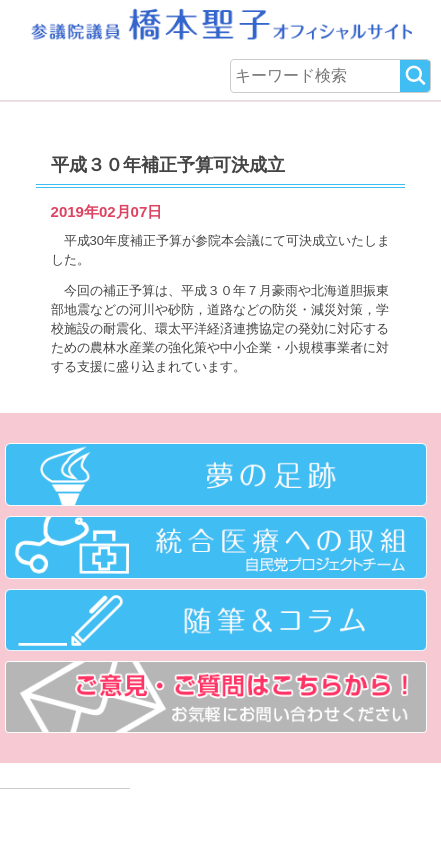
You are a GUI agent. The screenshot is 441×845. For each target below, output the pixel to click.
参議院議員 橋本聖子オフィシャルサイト (220, 25)
